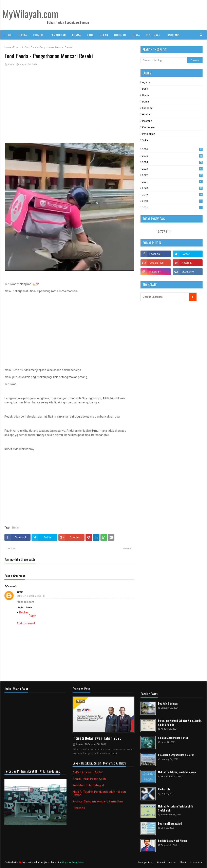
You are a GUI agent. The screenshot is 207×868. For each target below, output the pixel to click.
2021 (172, 182)
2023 (172, 169)
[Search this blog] (164, 60)
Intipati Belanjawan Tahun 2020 (97, 738)
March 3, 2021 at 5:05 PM (32, 596)
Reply (20, 607)
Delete (29, 607)
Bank (145, 89)
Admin (11, 65)
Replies (24, 612)
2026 (172, 149)
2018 (172, 201)
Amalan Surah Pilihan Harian (173, 738)
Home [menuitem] (8, 35)
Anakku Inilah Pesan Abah (89, 779)
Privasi (161, 863)
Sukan (146, 140)
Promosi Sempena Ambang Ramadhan (98, 801)
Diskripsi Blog (146, 863)
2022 (172, 175)
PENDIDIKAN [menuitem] (58, 35)
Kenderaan (148, 127)
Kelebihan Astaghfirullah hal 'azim (176, 755)
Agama (146, 82)
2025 (172, 156)
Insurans (147, 121)
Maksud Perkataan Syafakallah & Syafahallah (175, 808)
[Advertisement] (69, 100)
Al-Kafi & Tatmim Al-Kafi (88, 772)
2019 (172, 195)
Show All (79, 808)
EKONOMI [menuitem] (39, 35)
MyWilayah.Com (34, 863)
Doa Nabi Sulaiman (168, 703)
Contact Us (164, 789)
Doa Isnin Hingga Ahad (170, 824)
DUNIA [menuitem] (136, 35)
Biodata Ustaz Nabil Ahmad (173, 841)
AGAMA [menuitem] (76, 35)
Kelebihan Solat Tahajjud (88, 785)
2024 (172, 162)
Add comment (26, 623)
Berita (145, 95)
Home (8, 47)
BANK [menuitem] (90, 35)
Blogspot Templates (73, 863)
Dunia (145, 102)
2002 (172, 207)
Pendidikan (149, 134)
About (183, 863)
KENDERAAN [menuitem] (153, 35)
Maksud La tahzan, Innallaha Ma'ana (177, 772)
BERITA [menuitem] (22, 35)
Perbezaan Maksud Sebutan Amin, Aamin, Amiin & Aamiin (180, 723)
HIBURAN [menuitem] (120, 35)
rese (20, 592)
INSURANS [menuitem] (173, 35)
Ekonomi (18, 47)
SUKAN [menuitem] (104, 35)
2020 (172, 188)
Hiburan (147, 114)
